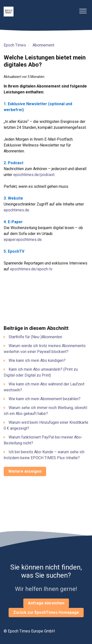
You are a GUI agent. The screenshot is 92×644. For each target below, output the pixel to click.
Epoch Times (15, 45)
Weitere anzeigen (25, 471)
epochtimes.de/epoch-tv (31, 269)
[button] (83, 11)
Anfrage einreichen (46, 603)
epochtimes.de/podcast (34, 175)
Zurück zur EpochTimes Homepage (46, 612)
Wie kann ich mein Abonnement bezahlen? (45, 399)
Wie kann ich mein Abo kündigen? (37, 360)
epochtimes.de (16, 210)
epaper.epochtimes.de (23, 240)
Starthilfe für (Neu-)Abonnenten (35, 337)
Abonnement (43, 45)
